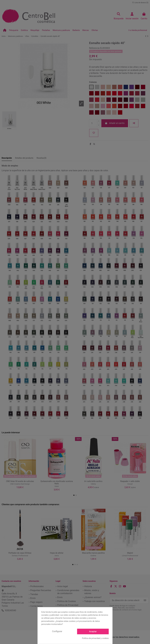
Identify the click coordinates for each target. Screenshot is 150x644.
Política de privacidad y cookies (95, 638)
